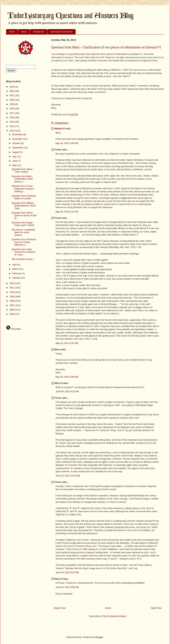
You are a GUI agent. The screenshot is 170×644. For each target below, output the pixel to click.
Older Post (156, 608)
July (15, 156)
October (17, 143)
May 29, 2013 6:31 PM (67, 343)
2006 (12, 310)
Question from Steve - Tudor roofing (23, 171)
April (15, 265)
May (15, 165)
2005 (12, 314)
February (17, 273)
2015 (12, 122)
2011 (12, 288)
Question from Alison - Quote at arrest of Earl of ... (24, 215)
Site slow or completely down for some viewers (23, 232)
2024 (12, 87)
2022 (12, 91)
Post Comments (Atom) (114, 616)
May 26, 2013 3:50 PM (67, 143)
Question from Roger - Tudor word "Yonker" (23, 224)
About (24, 32)
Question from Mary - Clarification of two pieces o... (22, 179)
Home (12, 32)
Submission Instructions (61, 32)
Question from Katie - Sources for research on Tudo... (23, 252)
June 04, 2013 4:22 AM (67, 391)
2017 (12, 113)
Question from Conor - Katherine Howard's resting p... (23, 189)
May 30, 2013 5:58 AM (67, 377)
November (18, 139)
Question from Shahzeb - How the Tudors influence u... (24, 242)
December (18, 134)
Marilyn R (60, 129)
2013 (12, 131)
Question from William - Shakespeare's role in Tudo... (24, 206)
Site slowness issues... (23, 259)
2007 (12, 305)
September (18, 148)
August (16, 152)
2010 (12, 292)
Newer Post (60, 608)
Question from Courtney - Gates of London (24, 197)
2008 (12, 301)
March (16, 269)
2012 (12, 283)
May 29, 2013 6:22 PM (67, 212)
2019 (12, 104)
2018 (12, 109)
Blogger (99, 637)
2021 (12, 95)
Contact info (39, 32)
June (15, 161)
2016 (12, 117)
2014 (12, 126)
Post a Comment (64, 594)
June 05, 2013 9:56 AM (67, 587)
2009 (12, 296)
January (17, 278)
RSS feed (13, 329)
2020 (12, 100)
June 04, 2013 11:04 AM (68, 476)
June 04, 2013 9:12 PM (67, 572)
